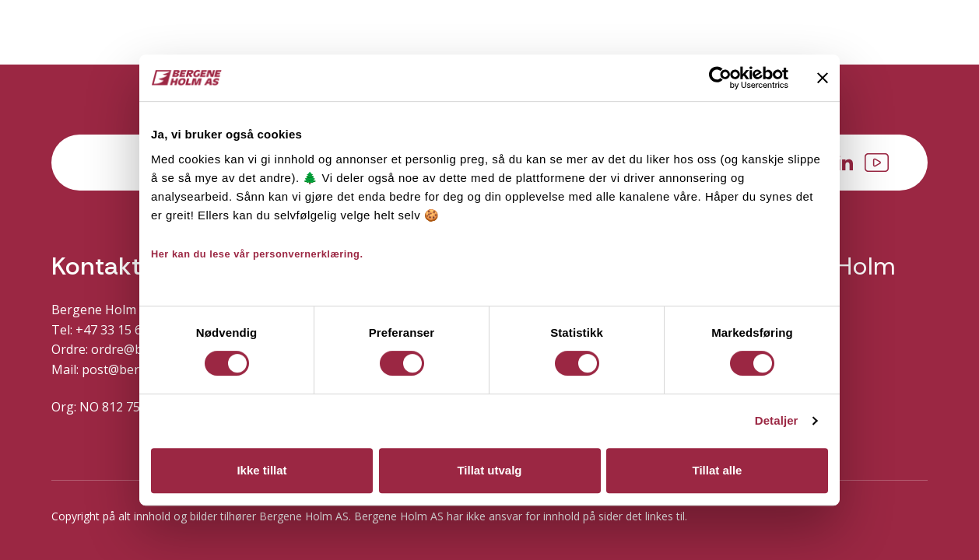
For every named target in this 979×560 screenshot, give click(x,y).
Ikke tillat (261, 470)
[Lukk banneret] (823, 78)
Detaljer (777, 420)
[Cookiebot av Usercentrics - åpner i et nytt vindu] (720, 78)
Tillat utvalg (489, 470)
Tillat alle (718, 470)
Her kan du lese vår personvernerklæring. (257, 254)
